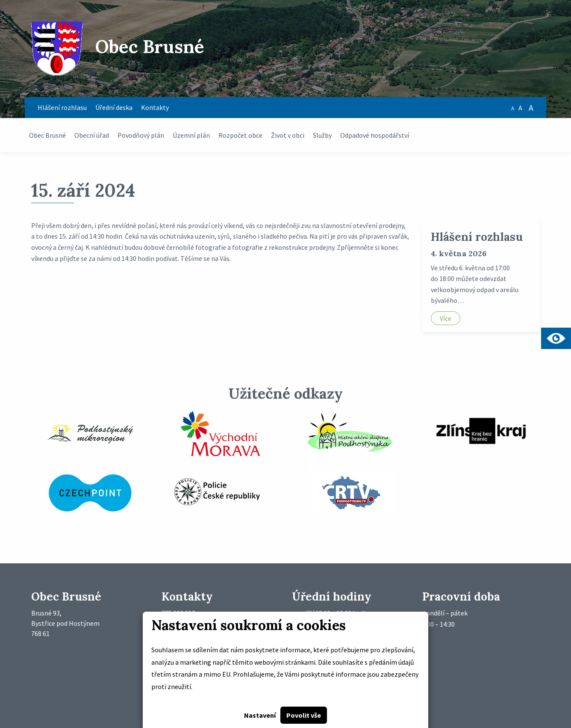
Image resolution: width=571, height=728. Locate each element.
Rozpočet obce (240, 135)
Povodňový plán (141, 135)
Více (446, 318)
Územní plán (191, 135)
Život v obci (288, 135)
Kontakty (155, 107)
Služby (322, 135)
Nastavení (260, 715)
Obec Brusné (47, 135)
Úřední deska (114, 107)
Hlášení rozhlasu (62, 107)
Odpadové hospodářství (375, 135)
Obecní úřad (92, 135)
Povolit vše (304, 715)
